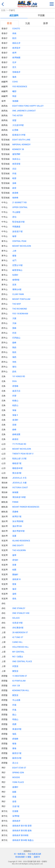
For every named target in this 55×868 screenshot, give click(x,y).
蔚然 (14, 372)
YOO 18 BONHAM (20, 314)
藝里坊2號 (17, 758)
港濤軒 (15, 420)
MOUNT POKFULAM (21, 299)
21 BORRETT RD (20, 203)
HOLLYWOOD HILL (21, 647)
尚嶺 (14, 174)
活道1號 (16, 806)
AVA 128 (16, 686)
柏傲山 (15, 401)
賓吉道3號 (17, 473)
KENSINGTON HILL (21, 690)
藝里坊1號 (17, 753)
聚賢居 (15, 671)
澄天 (14, 67)
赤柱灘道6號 (18, 628)
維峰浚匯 (16, 434)
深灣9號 (16, 816)
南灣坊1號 (17, 517)
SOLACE (16, 618)
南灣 (14, 53)
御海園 (15, 492)
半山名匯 (16, 700)
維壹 (14, 188)
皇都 (14, 425)
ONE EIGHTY (18, 546)
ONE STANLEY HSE (21, 613)
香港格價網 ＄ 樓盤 (23, 857)
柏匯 (14, 570)
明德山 (15, 719)
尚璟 (14, 333)
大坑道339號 (18, 125)
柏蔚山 (15, 405)
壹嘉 (14, 797)
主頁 (3, 10)
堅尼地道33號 (18, 222)
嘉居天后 (16, 391)
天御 (14, 323)
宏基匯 (15, 811)
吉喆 (14, 169)
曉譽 (14, 178)
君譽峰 (15, 386)
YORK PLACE (18, 782)
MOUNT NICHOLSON (22, 246)
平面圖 (41, 15)
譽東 (14, 584)
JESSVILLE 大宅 (19, 478)
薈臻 (14, 748)
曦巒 (14, 91)
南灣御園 (16, 58)
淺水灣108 (17, 526)
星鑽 (14, 724)
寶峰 (14, 328)
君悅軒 (15, 560)
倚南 (14, 33)
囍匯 (14, 792)
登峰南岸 (16, 72)
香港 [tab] (9, 23)
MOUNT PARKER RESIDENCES (26, 507)
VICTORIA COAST (20, 488)
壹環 (14, 802)
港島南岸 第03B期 (20, 835)
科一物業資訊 (20, 854)
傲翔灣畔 (16, 154)
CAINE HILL (18, 642)
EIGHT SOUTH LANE (21, 140)
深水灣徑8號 (18, 521)
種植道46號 (17, 468)
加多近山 (16, 159)
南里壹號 (16, 164)
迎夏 (14, 536)
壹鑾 (14, 120)
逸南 (14, 77)
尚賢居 (15, 666)
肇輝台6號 (17, 289)
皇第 (14, 285)
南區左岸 (16, 43)
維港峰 (15, 193)
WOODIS (16, 777)
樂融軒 (15, 575)
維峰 (14, 430)
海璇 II (15, 415)
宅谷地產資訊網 (34, 854)
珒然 (14, 362)
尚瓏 (14, 705)
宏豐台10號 (17, 265)
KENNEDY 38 (18, 149)
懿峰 (14, 343)
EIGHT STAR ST (19, 768)
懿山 (14, 715)
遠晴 (14, 594)
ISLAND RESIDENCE (21, 541)
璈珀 (14, 367)
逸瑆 (14, 589)
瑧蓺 (14, 734)
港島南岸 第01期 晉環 (22, 826)
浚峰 (14, 183)
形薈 (14, 565)
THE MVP (17, 304)
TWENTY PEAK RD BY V (23, 454)
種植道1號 (17, 463)
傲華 (14, 555)
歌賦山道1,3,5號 (19, 459)
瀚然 (14, 357)
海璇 (14, 410)
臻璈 (14, 744)
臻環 (14, 236)
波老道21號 (17, 231)
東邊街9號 (17, 729)
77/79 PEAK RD (19, 444)
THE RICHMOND (20, 309)
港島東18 (16, 579)
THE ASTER (17, 116)
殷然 (14, 352)
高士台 (15, 763)
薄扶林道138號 (19, 497)
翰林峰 (15, 198)
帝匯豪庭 (16, 227)
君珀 (14, 217)
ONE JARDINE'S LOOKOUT (24, 111)
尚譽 (14, 396)
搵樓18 (37, 857)
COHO (15, 82)
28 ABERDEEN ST (20, 632)
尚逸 (14, 710)
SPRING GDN (18, 773)
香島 (14, 599)
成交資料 (14, 15)
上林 (14, 251)
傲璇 (14, 256)
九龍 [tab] (28, 23)
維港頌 (15, 439)
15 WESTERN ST (20, 676)
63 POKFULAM (19, 681)
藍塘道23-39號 (19, 135)
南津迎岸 (16, 48)
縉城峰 (15, 739)
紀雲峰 (15, 130)
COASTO (16, 29)
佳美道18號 (17, 623)
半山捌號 (16, 212)
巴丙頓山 (16, 338)
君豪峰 (15, 512)
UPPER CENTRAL (20, 207)
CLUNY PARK (18, 294)
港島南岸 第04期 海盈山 (23, 840)
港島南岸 (16, 821)
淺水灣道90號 (18, 531)
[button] (52, 3)
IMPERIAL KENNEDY (21, 145)
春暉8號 (16, 280)
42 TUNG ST (18, 637)
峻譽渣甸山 (17, 270)
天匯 (14, 318)
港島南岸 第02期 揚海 (22, 831)
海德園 (15, 101)
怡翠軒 (15, 275)
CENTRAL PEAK (19, 241)
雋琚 (14, 96)
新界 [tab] (46, 23)
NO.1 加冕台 (18, 657)
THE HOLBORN (19, 550)
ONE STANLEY (19, 608)
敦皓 (14, 347)
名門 (14, 260)
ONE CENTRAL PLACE (22, 661)
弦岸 (14, 62)
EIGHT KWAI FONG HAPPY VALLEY (28, 106)
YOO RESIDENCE (20, 87)
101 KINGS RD (19, 376)
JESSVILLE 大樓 (19, 483)
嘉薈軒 (15, 787)
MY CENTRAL (18, 652)
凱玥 (14, 38)
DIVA (15, 381)
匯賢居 (15, 695)
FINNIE (15, 502)
